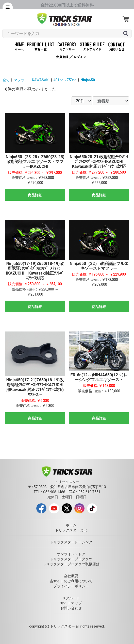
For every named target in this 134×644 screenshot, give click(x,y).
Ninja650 (88, 80)
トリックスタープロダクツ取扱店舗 (71, 564)
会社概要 (71, 576)
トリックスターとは (71, 530)
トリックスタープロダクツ (71, 559)
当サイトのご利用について (71, 581)
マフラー (21, 80)
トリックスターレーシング (71, 542)
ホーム (71, 525)
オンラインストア (71, 554)
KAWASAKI (41, 80)
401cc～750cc (65, 80)
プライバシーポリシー (71, 586)
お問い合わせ (71, 608)
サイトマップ (71, 603)
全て (6, 80)
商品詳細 (35, 195)
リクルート (71, 598)
